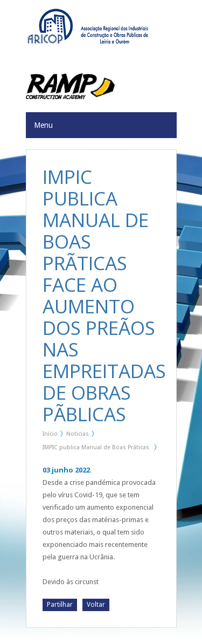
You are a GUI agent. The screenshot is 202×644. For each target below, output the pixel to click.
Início (50, 434)
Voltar (96, 605)
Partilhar (60, 605)
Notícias (78, 434)
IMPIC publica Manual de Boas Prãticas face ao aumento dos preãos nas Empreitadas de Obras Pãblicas (96, 449)
